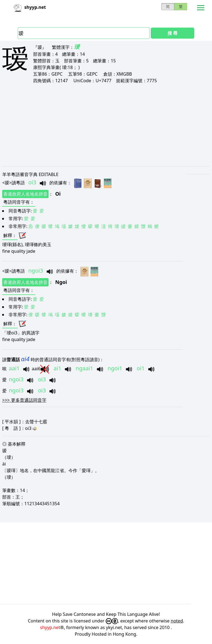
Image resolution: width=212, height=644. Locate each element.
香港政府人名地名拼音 (25, 194)
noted (177, 621)
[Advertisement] (106, 125)
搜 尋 (173, 33)
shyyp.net (50, 627)
